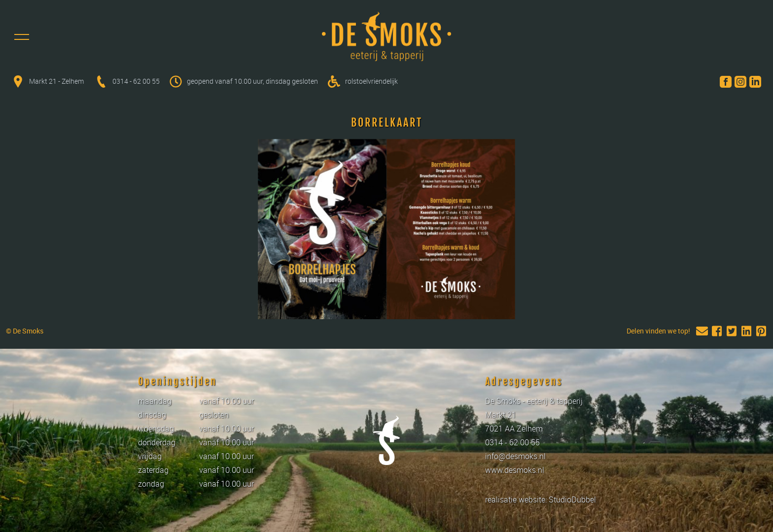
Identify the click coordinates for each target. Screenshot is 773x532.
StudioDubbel (572, 499)
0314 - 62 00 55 (136, 81)
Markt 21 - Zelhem (57, 81)
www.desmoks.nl (515, 470)
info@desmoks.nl (515, 456)
